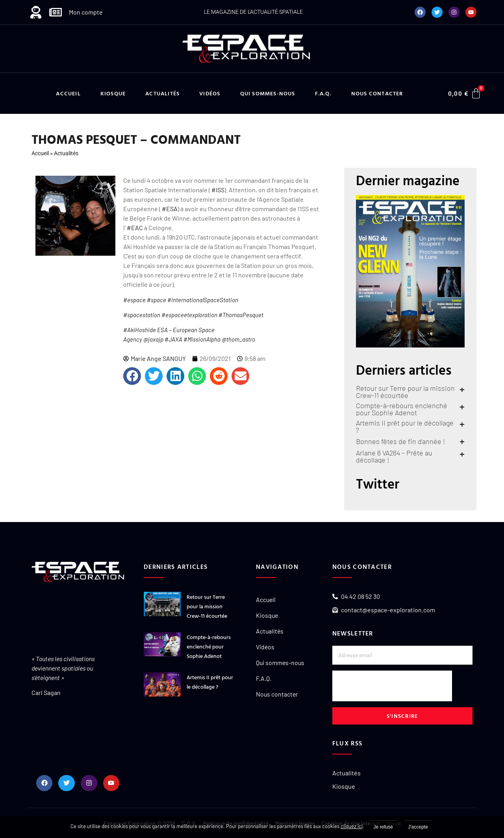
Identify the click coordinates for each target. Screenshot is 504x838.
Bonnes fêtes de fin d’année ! (401, 441)
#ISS (218, 190)
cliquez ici (352, 826)
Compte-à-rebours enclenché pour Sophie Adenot (402, 409)
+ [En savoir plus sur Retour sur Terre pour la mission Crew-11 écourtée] (462, 389)
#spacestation (142, 315)
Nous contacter (377, 93)
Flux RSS (347, 743)
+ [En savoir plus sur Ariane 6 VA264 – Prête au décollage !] (462, 454)
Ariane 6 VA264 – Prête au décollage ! (394, 456)
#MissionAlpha (202, 339)
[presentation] (392, 686)
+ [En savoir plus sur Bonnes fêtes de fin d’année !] (462, 441)
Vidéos (210, 93)
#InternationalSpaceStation (203, 300)
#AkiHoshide (140, 330)
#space (157, 300)
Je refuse (383, 827)
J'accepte (418, 827)
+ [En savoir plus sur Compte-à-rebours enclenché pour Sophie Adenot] (462, 407)
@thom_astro (238, 339)
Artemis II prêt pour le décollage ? (405, 426)
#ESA (170, 209)
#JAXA (173, 339)
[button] (132, 376)
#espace (134, 300)
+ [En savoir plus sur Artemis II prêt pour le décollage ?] (462, 424)
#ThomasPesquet (241, 315)
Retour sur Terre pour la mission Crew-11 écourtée (405, 392)
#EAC (135, 228)
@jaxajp (153, 339)
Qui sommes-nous (268, 93)
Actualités (162, 93)
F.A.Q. (323, 93)
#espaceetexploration (189, 315)
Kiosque (113, 93)
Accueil (68, 93)
